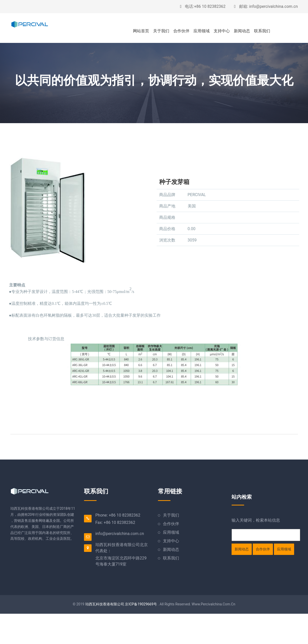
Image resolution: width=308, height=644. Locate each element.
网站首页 (141, 31)
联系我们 (262, 31)
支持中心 (222, 31)
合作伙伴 (181, 31)
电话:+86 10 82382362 (203, 6)
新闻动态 (242, 31)
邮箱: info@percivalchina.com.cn (266, 6)
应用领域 (202, 31)
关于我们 (161, 31)
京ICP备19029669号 (141, 604)
